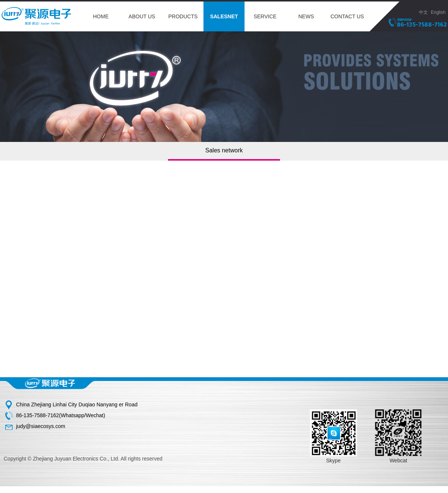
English (439, 12)
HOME (101, 16)
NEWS (306, 16)
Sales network (224, 150)
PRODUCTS (183, 16)
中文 (423, 12)
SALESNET (224, 16)
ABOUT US (142, 16)
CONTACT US (347, 16)
